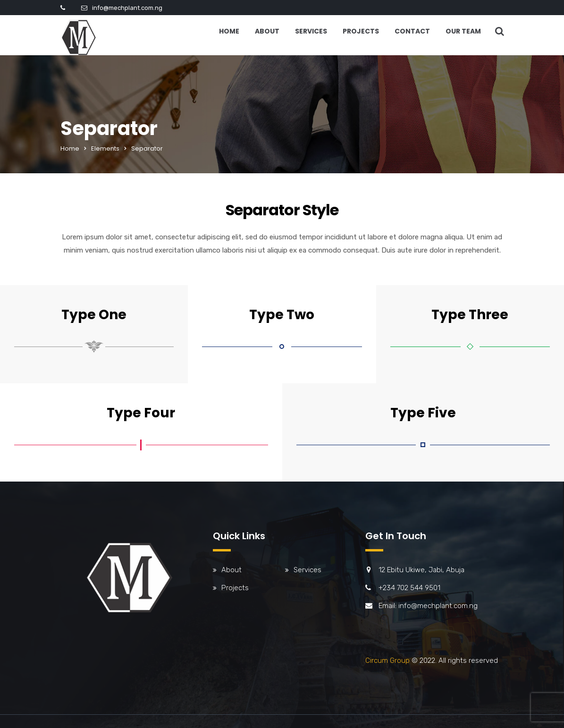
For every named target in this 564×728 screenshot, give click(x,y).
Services (311, 31)
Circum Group (387, 660)
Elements (105, 148)
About (267, 31)
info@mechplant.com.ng (127, 8)
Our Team (463, 31)
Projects (361, 31)
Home (229, 31)
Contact (412, 31)
